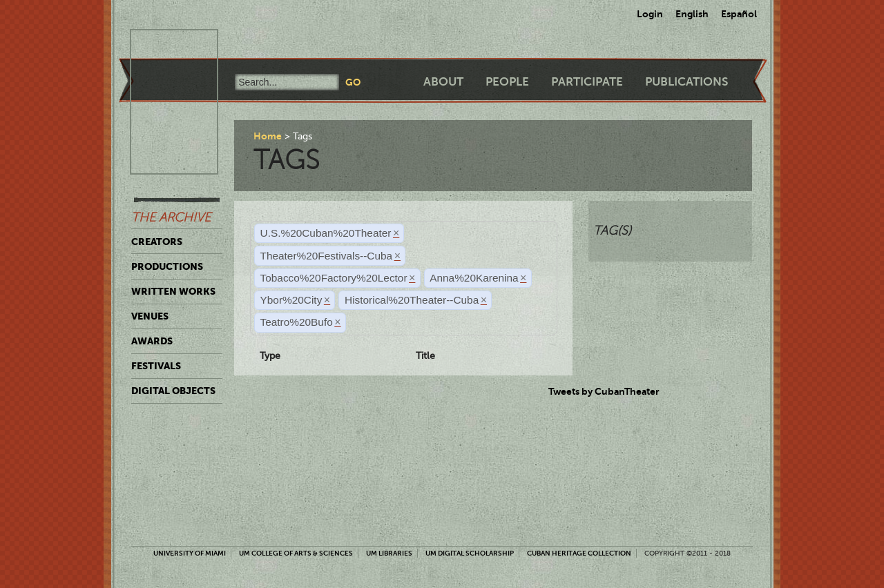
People (507, 82)
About (443, 82)
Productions (167, 266)
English (692, 14)
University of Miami (190, 553)
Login (650, 14)
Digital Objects (173, 391)
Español (739, 14)
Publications (686, 82)
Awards (152, 341)
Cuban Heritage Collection (579, 553)
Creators (157, 242)
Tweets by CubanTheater (604, 391)
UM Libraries (389, 553)
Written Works (173, 291)
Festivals (156, 366)
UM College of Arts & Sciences (296, 553)
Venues (150, 316)
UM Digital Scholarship (470, 553)
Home (268, 136)
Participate (587, 82)
